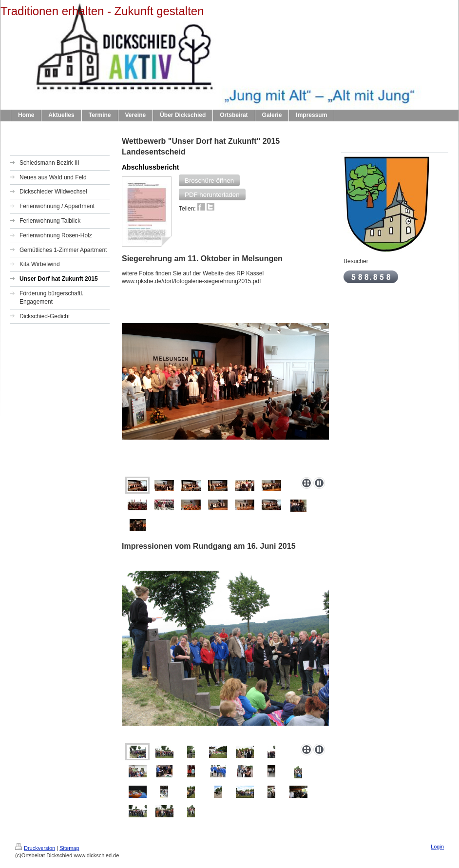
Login (437, 847)
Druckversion (35, 848)
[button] (209, 180)
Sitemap (69, 848)
